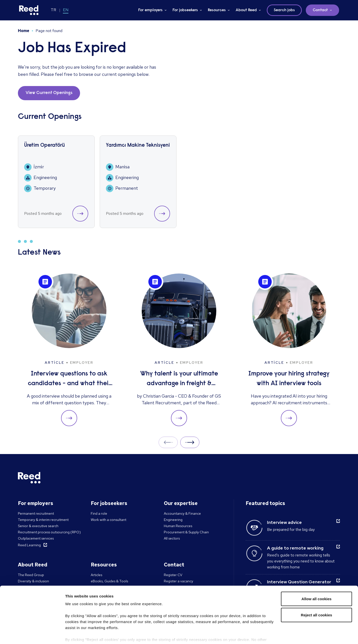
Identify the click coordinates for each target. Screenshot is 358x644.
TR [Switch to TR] (53, 10)
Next (190, 442)
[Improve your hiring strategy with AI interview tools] (289, 350)
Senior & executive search (38, 526)
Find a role (99, 513)
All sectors (172, 538)
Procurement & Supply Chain (186, 532)
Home (24, 31)
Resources (217, 10)
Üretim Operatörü (45, 146)
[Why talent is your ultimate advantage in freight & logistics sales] (179, 350)
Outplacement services (36, 538)
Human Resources (178, 526)
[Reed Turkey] (29, 10)
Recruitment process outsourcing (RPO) (49, 532)
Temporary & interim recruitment (43, 520)
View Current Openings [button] (49, 93)
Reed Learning (29, 545)
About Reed (246, 10)
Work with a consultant (109, 520)
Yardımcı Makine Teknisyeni (138, 146)
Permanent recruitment (36, 513)
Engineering (173, 520)
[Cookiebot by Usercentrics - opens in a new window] (32, 634)
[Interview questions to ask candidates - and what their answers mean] (69, 350)
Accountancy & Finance (182, 513)
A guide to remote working (295, 548)
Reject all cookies (316, 591)
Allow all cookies (317, 574)
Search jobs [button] (284, 10)
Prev (168, 442)
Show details (77, 634)
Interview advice (284, 522)
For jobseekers (185, 10)
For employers (150, 10)
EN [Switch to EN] (66, 10)
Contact (320, 10)
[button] (80, 214)
